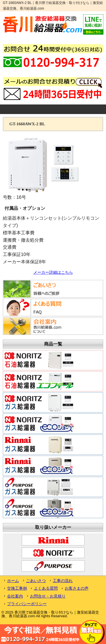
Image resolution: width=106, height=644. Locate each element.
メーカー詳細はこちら (53, 272)
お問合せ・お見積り (48, 596)
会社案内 (15, 596)
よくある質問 (46, 588)
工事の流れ (63, 581)
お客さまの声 (77, 588)
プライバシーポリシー (27, 604)
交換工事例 (17, 588)
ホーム (13, 581)
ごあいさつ (36, 581)
